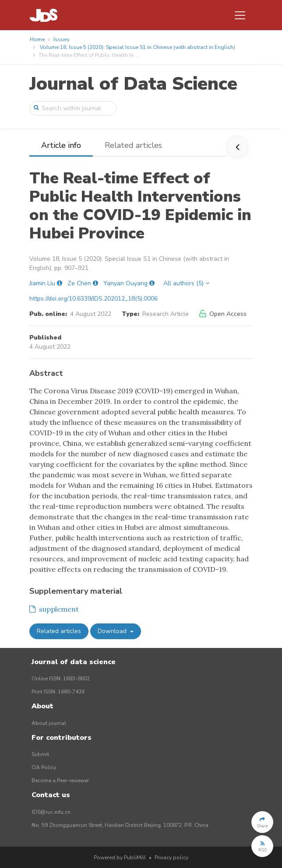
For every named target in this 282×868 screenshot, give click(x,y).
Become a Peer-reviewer (60, 780)
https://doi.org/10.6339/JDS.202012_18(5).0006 (93, 299)
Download (113, 631)
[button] (262, 822)
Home (37, 39)
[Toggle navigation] (240, 15)
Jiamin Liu (42, 283)
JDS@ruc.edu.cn (51, 812)
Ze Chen (79, 283)
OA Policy (44, 767)
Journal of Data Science (133, 84)
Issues (62, 39)
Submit (40, 754)
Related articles (133, 145)
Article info (61, 145)
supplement (54, 609)
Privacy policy (171, 857)
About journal (49, 723)
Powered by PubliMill (120, 857)
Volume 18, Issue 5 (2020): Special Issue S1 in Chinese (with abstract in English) (137, 47)
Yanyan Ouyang (125, 283)
